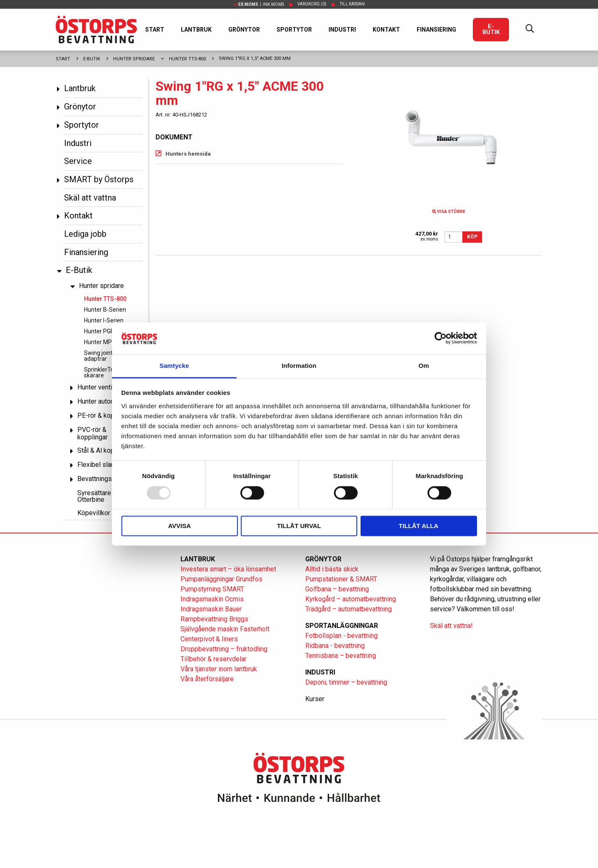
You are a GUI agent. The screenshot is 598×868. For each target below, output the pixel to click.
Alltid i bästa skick (332, 569)
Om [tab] (424, 366)
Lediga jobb (85, 234)
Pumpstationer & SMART (341, 579)
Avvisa (179, 526)
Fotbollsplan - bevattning (341, 636)
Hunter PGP (99, 331)
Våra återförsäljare (207, 679)
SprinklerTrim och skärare (107, 372)
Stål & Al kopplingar (106, 450)
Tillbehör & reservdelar (214, 659)
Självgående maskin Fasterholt (225, 629)
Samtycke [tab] (174, 366)
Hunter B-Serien (105, 310)
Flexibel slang (98, 465)
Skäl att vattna (90, 198)
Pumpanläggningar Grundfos (221, 579)
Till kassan (352, 4)
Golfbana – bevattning (337, 589)
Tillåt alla (419, 526)
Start (155, 30)
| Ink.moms (259, 4)
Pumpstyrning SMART (212, 589)
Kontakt (386, 30)
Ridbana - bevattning (335, 646)
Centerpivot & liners (209, 639)
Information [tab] (299, 366)
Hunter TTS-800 (187, 59)
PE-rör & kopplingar (106, 415)
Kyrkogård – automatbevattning (351, 599)
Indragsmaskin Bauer (211, 609)
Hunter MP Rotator (109, 342)
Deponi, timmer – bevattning (346, 682)
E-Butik (491, 29)
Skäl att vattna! (451, 626)
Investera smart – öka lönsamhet (228, 569)
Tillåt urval (299, 526)
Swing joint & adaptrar (101, 356)
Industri (342, 30)
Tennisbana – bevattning (341, 656)
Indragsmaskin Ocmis (212, 599)
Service (78, 161)
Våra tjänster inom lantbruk (219, 669)
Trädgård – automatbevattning (348, 609)
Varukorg (312, 4)
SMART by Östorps (99, 179)
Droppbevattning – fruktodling (224, 649)
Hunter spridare (134, 59)
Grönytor (244, 30)
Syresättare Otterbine (94, 496)
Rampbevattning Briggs (215, 619)
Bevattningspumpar (105, 479)
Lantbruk (196, 30)
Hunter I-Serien (104, 320)
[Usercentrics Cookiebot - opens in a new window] (441, 338)
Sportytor (294, 30)
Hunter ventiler (99, 387)
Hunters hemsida (188, 154)
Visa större (449, 212)
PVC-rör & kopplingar (93, 433)
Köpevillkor (94, 513)
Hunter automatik (102, 401)
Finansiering (436, 30)
